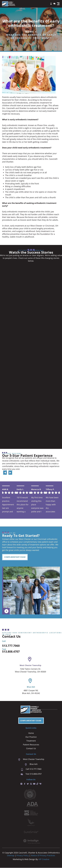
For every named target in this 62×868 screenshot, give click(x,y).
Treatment (31, 741)
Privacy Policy (23, 856)
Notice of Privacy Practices (43, 856)
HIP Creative (44, 859)
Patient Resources (31, 745)
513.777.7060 (11, 646)
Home (30, 32)
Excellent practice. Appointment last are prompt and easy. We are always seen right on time (8, 504)
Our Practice (31, 737)
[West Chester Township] (30, 659)
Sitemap (11, 856)
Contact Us (31, 749)
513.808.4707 (11, 652)
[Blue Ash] (30, 681)
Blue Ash (31, 687)
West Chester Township (30, 666)
